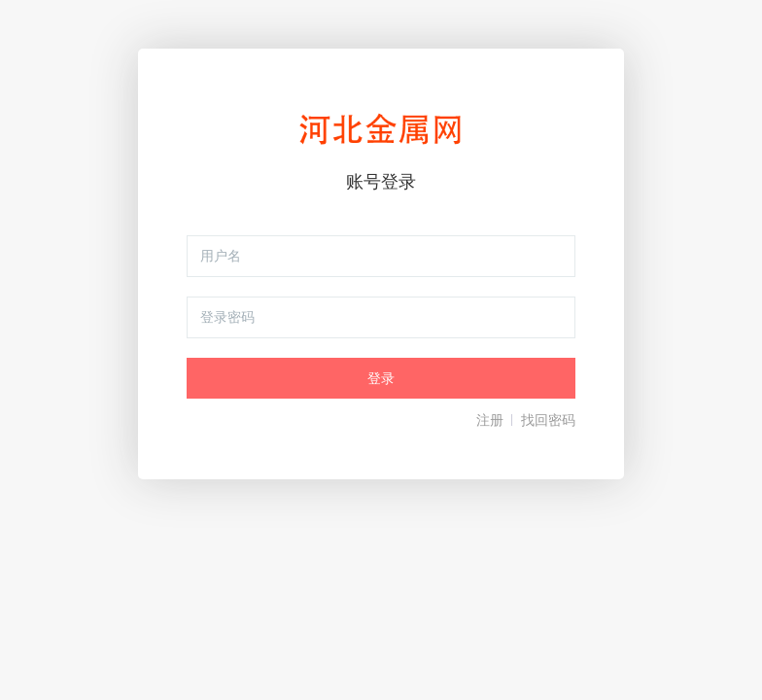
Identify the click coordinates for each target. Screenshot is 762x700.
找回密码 (548, 420)
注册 (490, 420)
